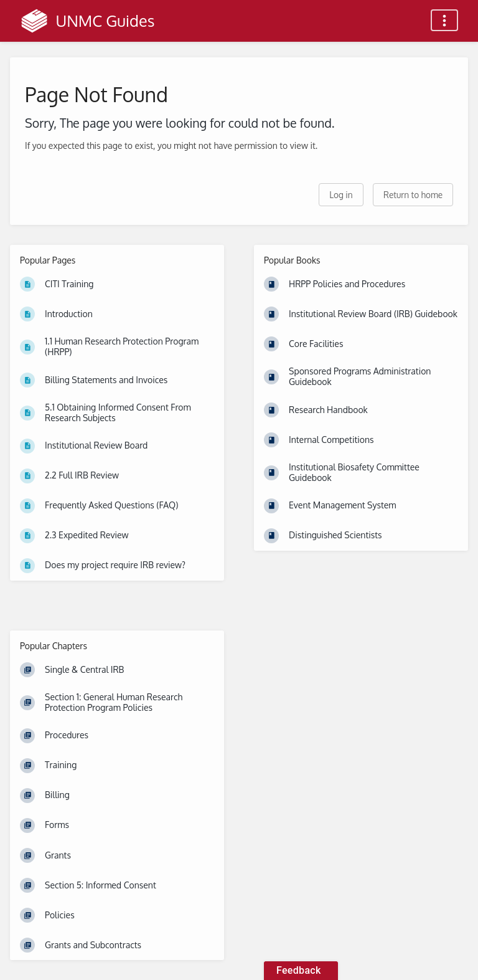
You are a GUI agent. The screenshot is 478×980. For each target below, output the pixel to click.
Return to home (413, 195)
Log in (341, 195)
